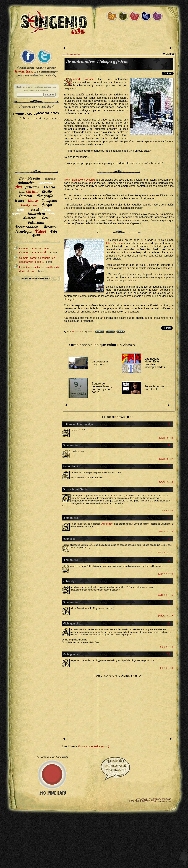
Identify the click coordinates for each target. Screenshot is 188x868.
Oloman (77, 332)
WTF (36, 236)
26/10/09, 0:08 (165, 574)
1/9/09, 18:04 (166, 482)
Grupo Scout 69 (73, 489)
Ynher (66, 581)
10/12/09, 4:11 (165, 595)
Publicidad (36, 222)
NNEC (52, 214)
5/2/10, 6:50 (167, 668)
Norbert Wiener (83, 79)
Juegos (47, 205)
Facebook (20, 72)
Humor (121, 332)
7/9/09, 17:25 (166, 532)
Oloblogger (106, 524)
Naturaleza (36, 213)
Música (16, 214)
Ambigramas (50, 179)
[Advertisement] (36, 146)
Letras (20, 209)
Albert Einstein (114, 243)
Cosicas (22, 192)
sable (66, 539)
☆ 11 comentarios (71, 54)
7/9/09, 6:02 (167, 511)
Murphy (47, 209)
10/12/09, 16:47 (165, 616)
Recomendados (27, 227)
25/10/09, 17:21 (165, 553)
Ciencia (100, 332)
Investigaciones (29, 205)
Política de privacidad (160, 799)
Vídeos (41, 231)
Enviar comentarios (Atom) (94, 746)
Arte (19, 187)
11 (169, 654)
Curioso (32, 191)
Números (30, 218)
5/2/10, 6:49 (167, 647)
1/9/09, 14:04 (166, 438)
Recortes (50, 227)
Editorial (25, 196)
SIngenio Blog (149, 801)
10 (169, 623)
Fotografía (45, 196)
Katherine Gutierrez (75, 424)
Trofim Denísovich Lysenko (80, 180)
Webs (53, 231)
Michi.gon (69, 623)
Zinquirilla (69, 466)
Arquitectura (45, 183)
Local (35, 209)
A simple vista (29, 178)
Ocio (45, 218)
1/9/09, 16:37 (166, 459)
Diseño (47, 191)
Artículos (32, 187)
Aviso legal (142, 799)
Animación (26, 182)
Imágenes (50, 200)
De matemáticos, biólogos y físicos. (97, 62)
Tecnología (23, 231)
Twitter (30, 72)
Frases (110, 332)
